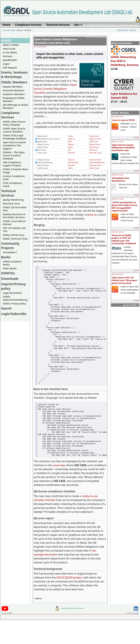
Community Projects (10, 246)
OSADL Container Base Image (15, 171)
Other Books (10, 268)
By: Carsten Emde (40, 47)
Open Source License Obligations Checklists (55, 89)
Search (6, 308)
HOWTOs (8, 273)
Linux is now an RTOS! (123, 120)
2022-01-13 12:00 (117, 232)
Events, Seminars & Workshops (15, 75)
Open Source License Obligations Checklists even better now (123, 148)
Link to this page (133, 637)
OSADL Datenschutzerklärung (15, 298)
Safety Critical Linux (14, 235)
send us (90, 215)
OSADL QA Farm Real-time (15, 209)
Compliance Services (10, 115)
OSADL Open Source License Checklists (14, 130)
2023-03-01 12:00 (117, 175)
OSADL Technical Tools (15, 239)
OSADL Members (14, 82)
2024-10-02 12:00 (117, 117)
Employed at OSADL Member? (14, 100)
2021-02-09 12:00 (117, 274)
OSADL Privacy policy (14, 304)
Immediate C (10, 252)
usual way (59, 489)
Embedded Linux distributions (120, 179)
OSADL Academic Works (12, 263)
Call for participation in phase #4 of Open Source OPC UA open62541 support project (125, 206)
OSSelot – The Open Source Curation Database (14, 155)
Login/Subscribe (128, 25)
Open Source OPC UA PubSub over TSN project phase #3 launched (124, 280)
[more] (136, 137)
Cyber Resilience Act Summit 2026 (124, 94)
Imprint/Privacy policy (102, 25)
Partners (8, 56)
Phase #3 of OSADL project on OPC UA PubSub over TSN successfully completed (124, 239)
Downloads (10, 279)
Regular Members (13, 87)
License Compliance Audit (14, 178)
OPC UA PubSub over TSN (14, 230)
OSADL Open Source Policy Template (14, 123)
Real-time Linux (11, 204)
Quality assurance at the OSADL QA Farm (14, 216)
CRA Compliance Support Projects (12, 164)
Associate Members (14, 90)
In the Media (10, 52)
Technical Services (8, 193)
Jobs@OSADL (10, 60)
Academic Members (14, 94)
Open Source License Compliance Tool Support (14, 145)
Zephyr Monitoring (13, 200)
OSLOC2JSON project (69, 602)
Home (82, 25)
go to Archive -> (131, 305)
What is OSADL (11, 45)
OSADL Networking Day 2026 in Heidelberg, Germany (125, 59)
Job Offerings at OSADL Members (16, 106)
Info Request (10, 68)
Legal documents (12, 293)
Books (6, 257)
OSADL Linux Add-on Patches (14, 223)
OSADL (28, 30)
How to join (9, 49)
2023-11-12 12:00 (117, 142)
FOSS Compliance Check (12, 185)
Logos (6, 64)
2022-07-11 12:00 (117, 199)
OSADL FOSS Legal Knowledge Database (15, 137)
